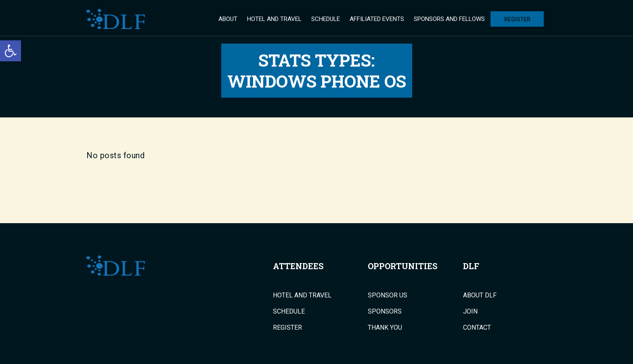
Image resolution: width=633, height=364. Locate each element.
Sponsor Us (388, 295)
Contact (477, 328)
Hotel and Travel (274, 19)
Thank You (385, 328)
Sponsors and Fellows (449, 19)
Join (470, 312)
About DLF (480, 295)
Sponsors (385, 312)
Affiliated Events (377, 19)
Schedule (326, 19)
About (228, 19)
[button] (10, 51)
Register (517, 19)
